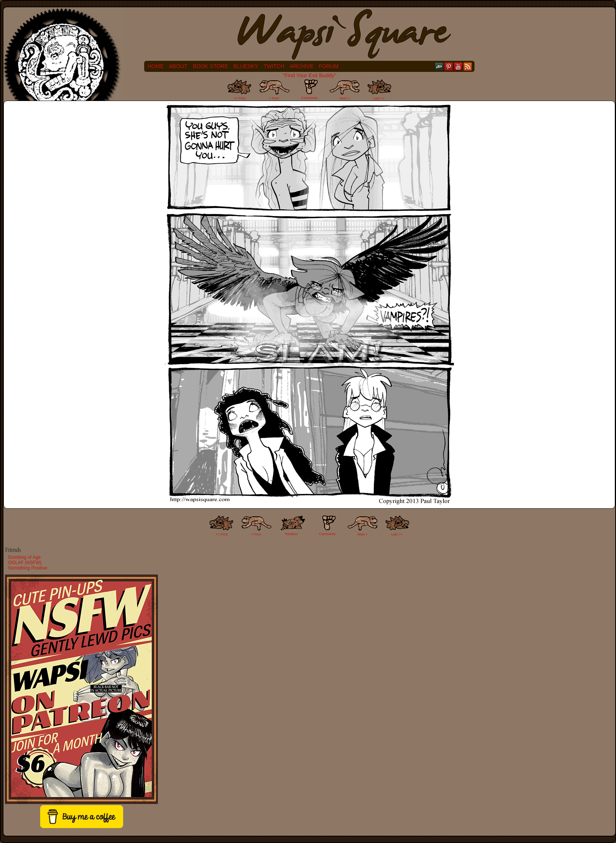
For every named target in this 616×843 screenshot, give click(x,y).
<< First (240, 98)
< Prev (274, 98)
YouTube (458, 66)
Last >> (379, 98)
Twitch (274, 66)
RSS (468, 66)
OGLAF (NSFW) (25, 563)
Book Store (210, 66)
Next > (345, 98)
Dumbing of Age (24, 557)
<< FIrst (222, 534)
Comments (309, 90)
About (178, 66)
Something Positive (28, 568)
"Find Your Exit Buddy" (309, 75)
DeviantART (439, 66)
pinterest (449, 66)
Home (156, 66)
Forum (329, 66)
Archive (302, 66)
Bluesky (246, 66)
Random (291, 534)
